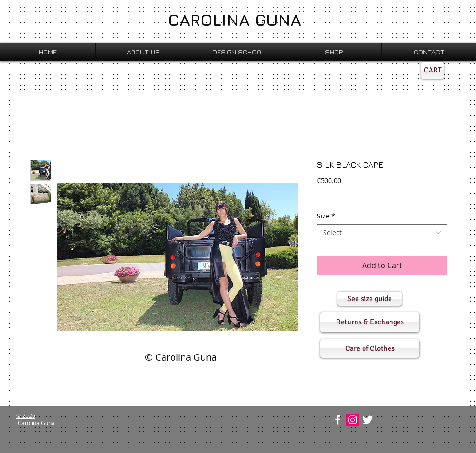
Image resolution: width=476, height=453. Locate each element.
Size (326, 216)
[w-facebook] (338, 420)
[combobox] (382, 233)
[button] (370, 299)
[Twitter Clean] (367, 420)
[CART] (433, 70)
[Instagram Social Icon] (353, 420)
